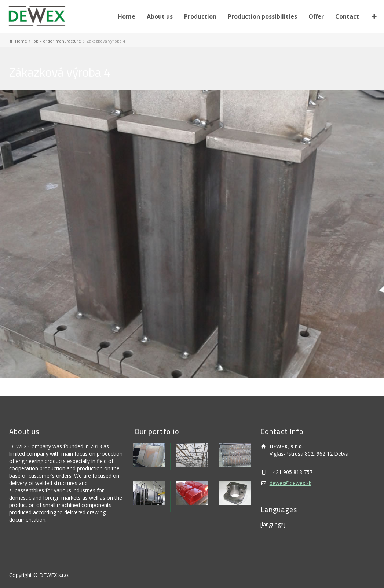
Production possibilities (262, 16)
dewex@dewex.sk (290, 483)
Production (200, 16)
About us (160, 16)
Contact (347, 16)
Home (127, 16)
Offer (316, 16)
